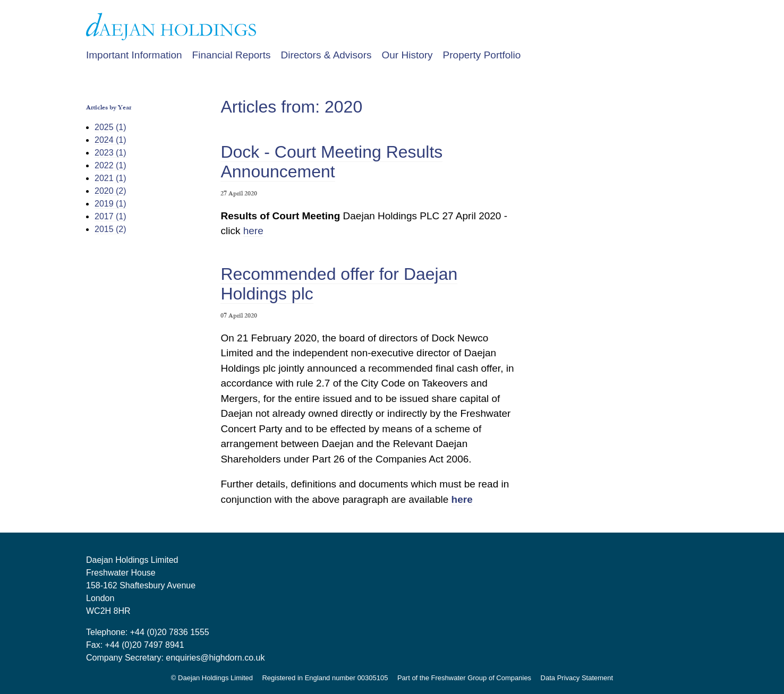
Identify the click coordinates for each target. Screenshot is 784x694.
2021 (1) (110, 178)
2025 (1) (110, 127)
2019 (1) (110, 204)
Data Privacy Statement (577, 678)
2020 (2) (110, 191)
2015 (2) (110, 229)
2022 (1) (110, 165)
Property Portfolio (482, 55)
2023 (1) (110, 153)
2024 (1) (110, 140)
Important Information (134, 55)
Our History (407, 55)
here (253, 231)
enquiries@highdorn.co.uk (215, 658)
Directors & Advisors (326, 55)
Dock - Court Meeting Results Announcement (331, 162)
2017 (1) (110, 216)
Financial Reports (232, 55)
